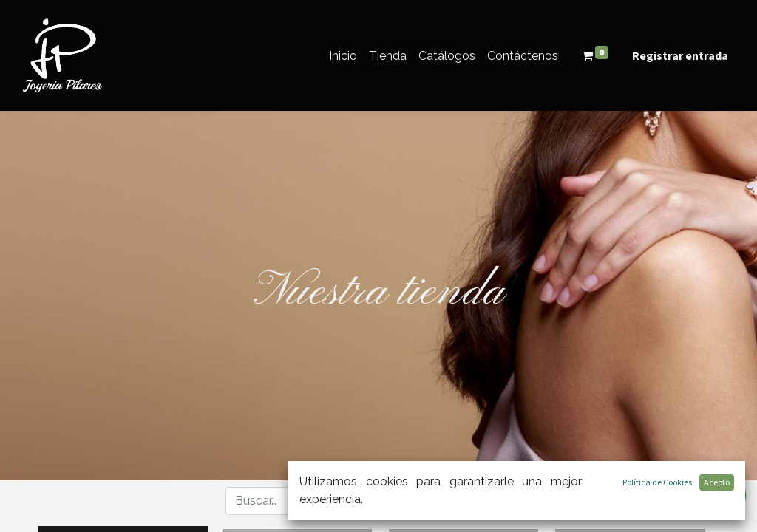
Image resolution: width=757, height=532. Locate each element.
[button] (483, 501)
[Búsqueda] (414, 501)
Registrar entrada (680, 55)
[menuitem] (343, 56)
